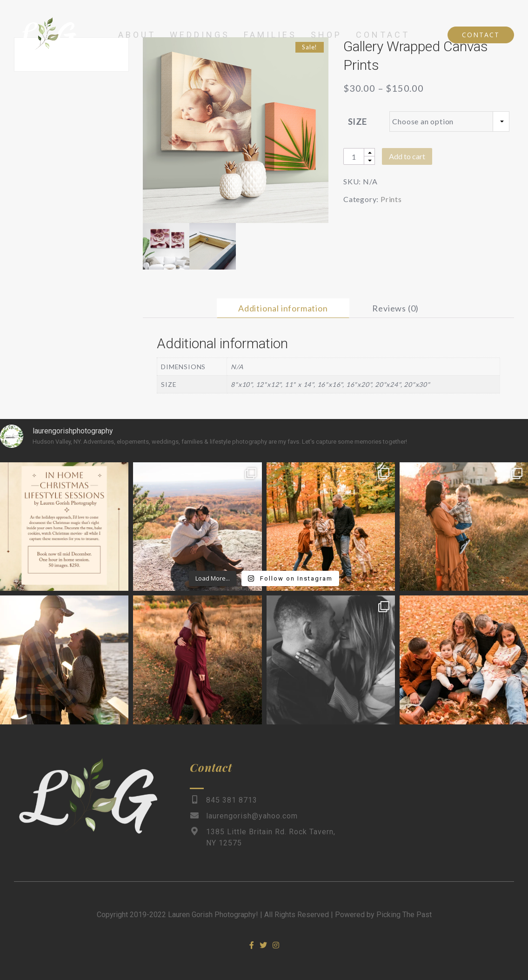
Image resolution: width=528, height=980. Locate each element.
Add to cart (407, 156)
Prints (391, 199)
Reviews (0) (395, 308)
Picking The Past (404, 915)
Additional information (283, 308)
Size (358, 122)
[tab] (283, 308)
